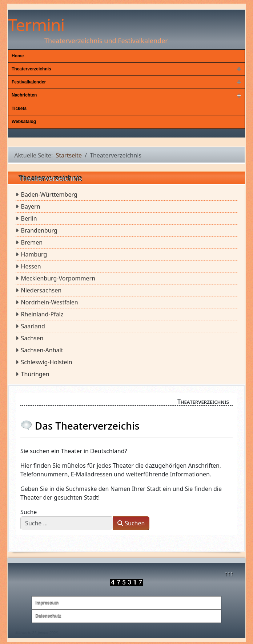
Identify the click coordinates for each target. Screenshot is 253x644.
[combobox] (67, 523)
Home (18, 56)
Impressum (47, 603)
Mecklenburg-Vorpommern (58, 278)
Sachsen (32, 338)
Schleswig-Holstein (47, 362)
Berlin (29, 218)
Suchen (131, 523)
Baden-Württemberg (49, 194)
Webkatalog (24, 122)
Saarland (33, 326)
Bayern (31, 206)
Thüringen (35, 374)
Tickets (19, 108)
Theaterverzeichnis (31, 69)
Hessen (31, 266)
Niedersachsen (41, 290)
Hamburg (34, 254)
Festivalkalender (29, 82)
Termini (36, 25)
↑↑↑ (229, 573)
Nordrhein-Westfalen (50, 302)
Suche (29, 512)
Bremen (32, 242)
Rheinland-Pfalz (42, 314)
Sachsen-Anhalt (42, 350)
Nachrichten (24, 95)
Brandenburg (39, 230)
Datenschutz (48, 616)
